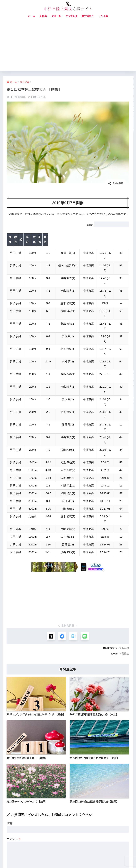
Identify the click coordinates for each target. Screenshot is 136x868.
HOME (68, 852)
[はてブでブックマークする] (74, 548)
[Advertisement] (68, 48)
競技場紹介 (88, 16)
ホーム (32, 16)
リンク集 (103, 16)
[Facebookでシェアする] (62, 548)
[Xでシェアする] (50, 548)
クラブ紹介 (71, 16)
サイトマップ (63, 859)
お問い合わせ (47, 859)
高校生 (125, 566)
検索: (90, 225)
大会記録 (124, 560)
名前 (9, 736)
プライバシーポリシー (85, 859)
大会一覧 (56, 16)
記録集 (43, 16)
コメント (14, 751)
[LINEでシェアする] (85, 548)
